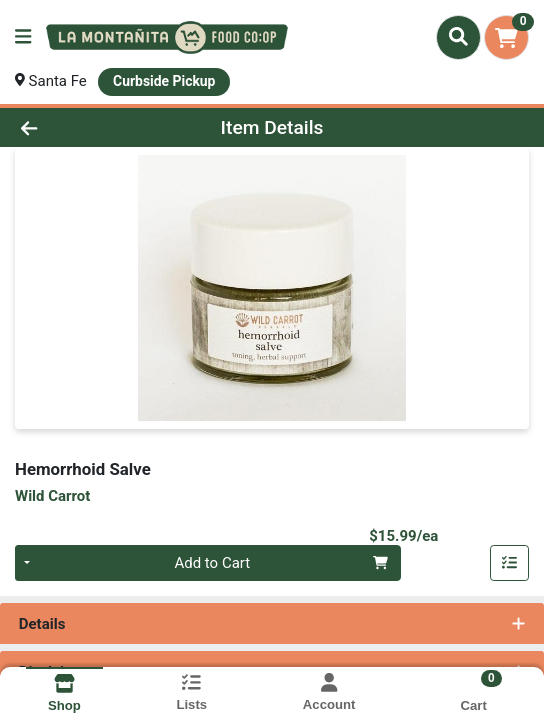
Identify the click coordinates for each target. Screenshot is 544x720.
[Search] (458, 37)
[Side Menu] (23, 37)
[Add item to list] (510, 563)
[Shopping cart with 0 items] (506, 37)
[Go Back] (79, 127)
